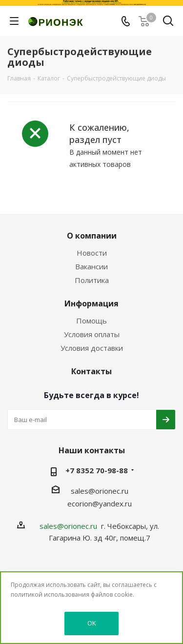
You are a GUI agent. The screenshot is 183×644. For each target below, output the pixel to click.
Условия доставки (92, 348)
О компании (92, 236)
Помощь (91, 321)
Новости (92, 253)
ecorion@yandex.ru (100, 503)
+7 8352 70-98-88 (97, 470)
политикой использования (50, 594)
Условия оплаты (92, 334)
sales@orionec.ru (100, 491)
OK (92, 623)
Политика (92, 280)
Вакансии (91, 266)
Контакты (91, 371)
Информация (91, 303)
